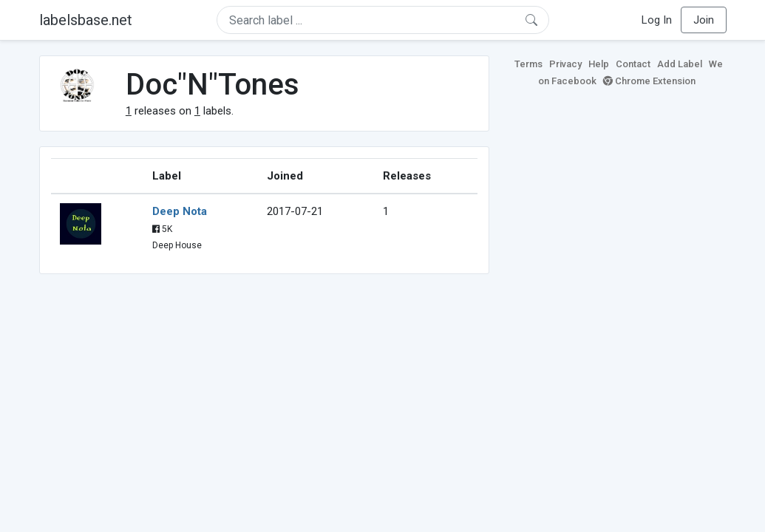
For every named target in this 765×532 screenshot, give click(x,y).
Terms (528, 64)
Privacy (565, 64)
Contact (633, 64)
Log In (657, 20)
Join (704, 20)
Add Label (680, 64)
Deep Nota (180, 211)
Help (599, 64)
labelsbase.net (86, 20)
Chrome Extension (649, 81)
